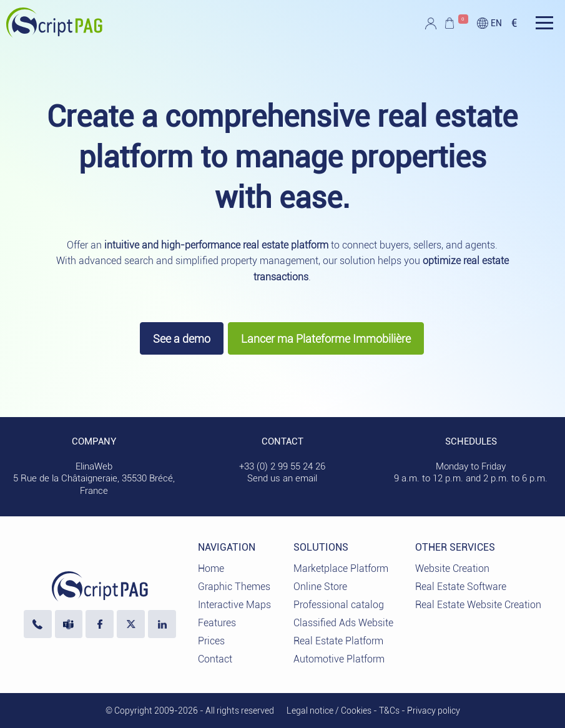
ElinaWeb (94, 466)
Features (217, 623)
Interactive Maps (234, 605)
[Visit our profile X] (131, 624)
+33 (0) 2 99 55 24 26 (282, 466)
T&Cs (389, 711)
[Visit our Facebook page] (100, 624)
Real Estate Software (461, 587)
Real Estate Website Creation (478, 605)
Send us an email (282, 478)
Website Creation (452, 568)
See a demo (182, 339)
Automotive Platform (339, 659)
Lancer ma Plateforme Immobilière (326, 339)
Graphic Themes (234, 587)
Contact (215, 659)
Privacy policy (434, 711)
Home (211, 568)
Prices (211, 641)
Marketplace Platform (341, 568)
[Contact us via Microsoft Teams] (69, 624)
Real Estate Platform (338, 641)
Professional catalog (339, 605)
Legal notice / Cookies (329, 711)
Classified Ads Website (343, 623)
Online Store (320, 587)
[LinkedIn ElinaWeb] (162, 624)
